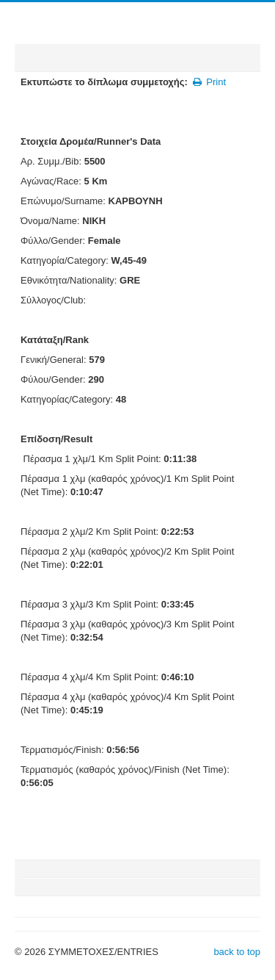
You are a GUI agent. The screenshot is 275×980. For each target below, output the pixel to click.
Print (209, 82)
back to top (237, 952)
